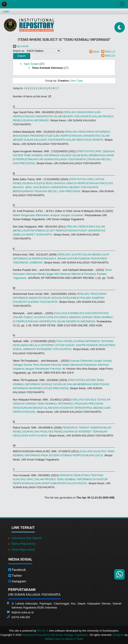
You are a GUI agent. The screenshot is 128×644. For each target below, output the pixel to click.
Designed (118, 635)
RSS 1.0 (110, 52)
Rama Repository (24, 544)
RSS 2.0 (110, 56)
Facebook (17, 570)
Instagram (17, 581)
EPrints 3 (42, 631)
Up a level (22, 46)
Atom (96, 52)
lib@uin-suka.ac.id (23, 612)
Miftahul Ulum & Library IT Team (64, 639)
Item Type (77, 81)
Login (6, 11)
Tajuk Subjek (31, 64)
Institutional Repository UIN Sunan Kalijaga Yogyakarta (55, 635)
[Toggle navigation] (122, 4)
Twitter (15, 576)
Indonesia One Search (27, 538)
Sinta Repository (23, 550)
